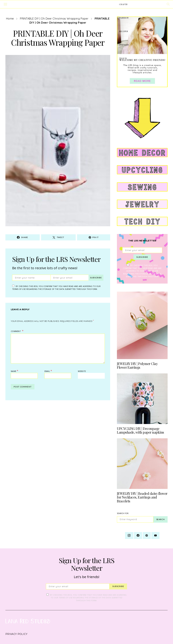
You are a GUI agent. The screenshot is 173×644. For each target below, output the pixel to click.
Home (10, 19)
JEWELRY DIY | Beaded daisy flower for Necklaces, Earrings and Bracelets (142, 497)
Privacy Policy (16, 634)
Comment (16, 331)
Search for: (123, 513)
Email (48, 371)
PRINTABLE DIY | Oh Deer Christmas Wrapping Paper (54, 19)
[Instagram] (129, 536)
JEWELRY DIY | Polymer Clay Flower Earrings (137, 365)
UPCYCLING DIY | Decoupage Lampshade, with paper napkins (140, 430)
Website (82, 371)
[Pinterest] (147, 536)
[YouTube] (156, 536)
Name (15, 371)
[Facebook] (138, 536)
